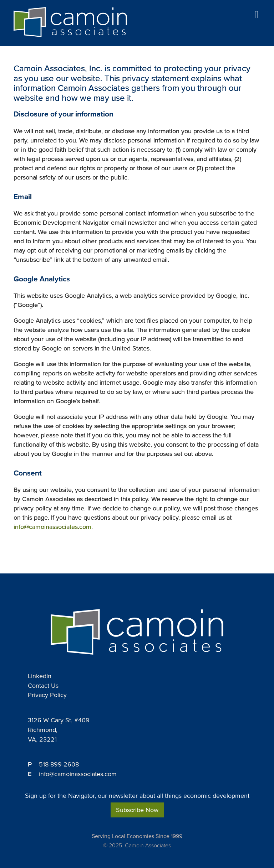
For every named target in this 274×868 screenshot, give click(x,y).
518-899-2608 (59, 764)
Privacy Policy (47, 695)
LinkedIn (40, 676)
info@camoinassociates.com (52, 527)
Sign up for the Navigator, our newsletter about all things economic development (137, 796)
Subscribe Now (137, 810)
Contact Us (43, 686)
